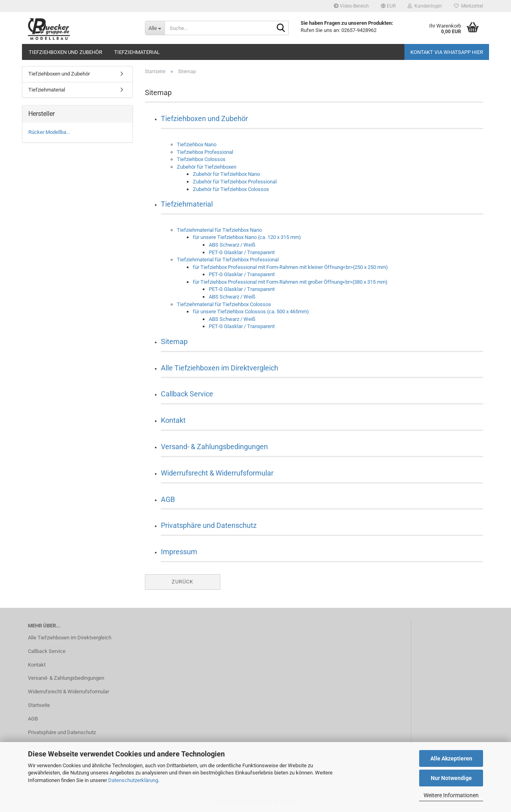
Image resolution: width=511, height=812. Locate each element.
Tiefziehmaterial (137, 52)
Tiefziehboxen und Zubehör (65, 52)
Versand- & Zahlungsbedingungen (214, 447)
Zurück (182, 582)
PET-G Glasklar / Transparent (242, 252)
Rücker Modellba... (49, 132)
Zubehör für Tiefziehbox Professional (235, 182)
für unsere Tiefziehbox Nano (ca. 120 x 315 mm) (247, 237)
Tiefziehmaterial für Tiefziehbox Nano (219, 230)
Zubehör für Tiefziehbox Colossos (231, 189)
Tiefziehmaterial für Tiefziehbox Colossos (224, 304)
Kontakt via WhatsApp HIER (447, 52)
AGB (168, 499)
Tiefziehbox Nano (197, 144)
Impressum (179, 552)
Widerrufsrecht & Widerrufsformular (217, 473)
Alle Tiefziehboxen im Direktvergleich (220, 368)
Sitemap (174, 341)
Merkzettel (468, 6)
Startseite (39, 705)
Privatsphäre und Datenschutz (209, 525)
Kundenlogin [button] (425, 6)
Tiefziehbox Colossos (201, 159)
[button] (388, 6)
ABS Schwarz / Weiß (232, 245)
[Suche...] (155, 28)
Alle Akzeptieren (451, 758)
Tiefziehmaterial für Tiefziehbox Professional (228, 260)
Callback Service (187, 394)
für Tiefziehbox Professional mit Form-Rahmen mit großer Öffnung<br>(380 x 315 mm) (290, 282)
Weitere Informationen (451, 795)
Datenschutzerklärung (133, 780)
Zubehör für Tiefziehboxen (207, 167)
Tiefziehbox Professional (205, 152)
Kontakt (173, 420)
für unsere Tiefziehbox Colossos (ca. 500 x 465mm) (251, 311)
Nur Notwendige (451, 778)
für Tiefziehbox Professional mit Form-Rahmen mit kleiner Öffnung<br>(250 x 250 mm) (290, 267)
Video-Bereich (351, 6)
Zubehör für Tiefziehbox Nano (226, 174)
